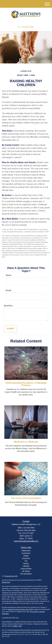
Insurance (26, 558)
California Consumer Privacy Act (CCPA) (20, 609)
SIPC (20, 626)
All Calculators (26, 574)
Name (9, 275)
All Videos (26, 571)
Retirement (26, 551)
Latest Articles (26, 569)
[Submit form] (10, 329)
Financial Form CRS (11, 576)
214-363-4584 (26, 27)
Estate (26, 556)
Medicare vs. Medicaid (26, 442)
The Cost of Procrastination (26, 498)
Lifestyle (26, 566)
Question (8, 306)
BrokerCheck (6, 582)
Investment (26, 553)
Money (26, 563)
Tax (26, 561)
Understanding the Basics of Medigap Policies (26, 384)
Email (8, 290)
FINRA (15, 626)
